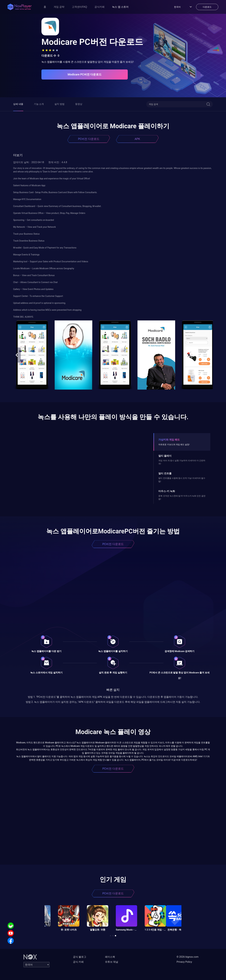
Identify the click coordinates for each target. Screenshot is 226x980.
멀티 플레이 (165, 456)
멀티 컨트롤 (165, 473)
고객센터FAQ (79, 7)
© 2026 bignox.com (188, 957)
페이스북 (110, 957)
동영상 (79, 104)
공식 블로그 (80, 957)
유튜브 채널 (112, 962)
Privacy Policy (184, 962)
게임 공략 (59, 7)
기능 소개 (39, 104)
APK (137, 139)
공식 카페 (78, 962)
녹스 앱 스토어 (120, 7)
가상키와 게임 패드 (169, 440)
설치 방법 (59, 104)
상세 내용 (18, 104)
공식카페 (100, 7)
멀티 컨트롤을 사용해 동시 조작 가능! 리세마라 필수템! (182, 480)
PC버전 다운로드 (89, 139)
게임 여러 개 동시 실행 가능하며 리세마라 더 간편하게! (182, 462)
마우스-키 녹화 (167, 491)
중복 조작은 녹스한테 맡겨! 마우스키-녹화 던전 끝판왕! (182, 497)
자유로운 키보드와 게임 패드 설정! (174, 445)
